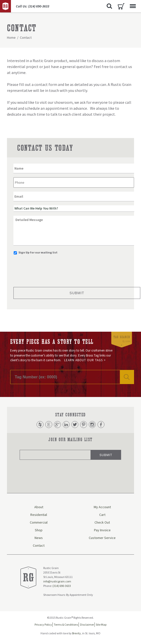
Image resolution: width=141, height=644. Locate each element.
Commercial (39, 522)
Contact (39, 545)
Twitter (75, 425)
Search (109, 6)
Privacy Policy (43, 625)
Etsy (49, 425)
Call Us (33, 6)
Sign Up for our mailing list (38, 252)
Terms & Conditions (66, 625)
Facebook (101, 425)
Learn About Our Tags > (85, 360)
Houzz (40, 425)
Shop (39, 530)
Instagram (92, 425)
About (39, 507)
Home (11, 37)
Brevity (76, 633)
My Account (102, 507)
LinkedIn (66, 425)
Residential (39, 515)
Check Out (102, 522)
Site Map (101, 625)
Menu (132, 4)
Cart (121, 6)
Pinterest (84, 425)
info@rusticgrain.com (57, 582)
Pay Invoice (102, 530)
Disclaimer (87, 625)
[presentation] (51, 269)
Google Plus (57, 425)
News (39, 538)
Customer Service (102, 538)
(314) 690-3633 (62, 586)
